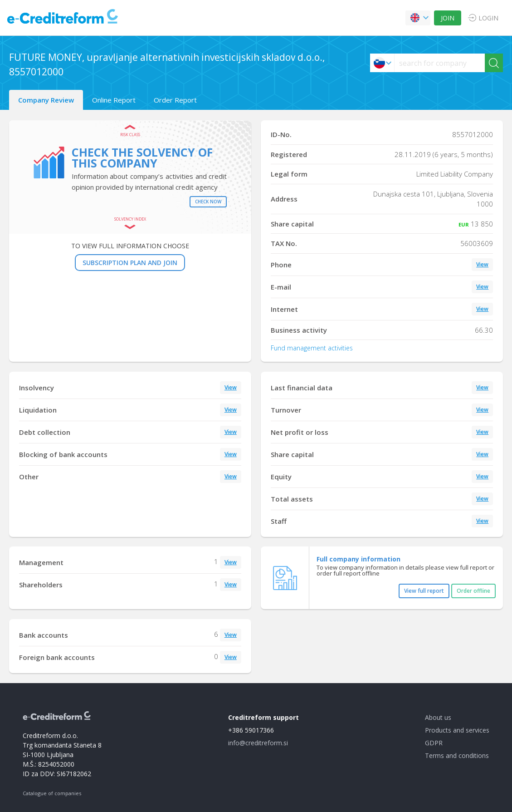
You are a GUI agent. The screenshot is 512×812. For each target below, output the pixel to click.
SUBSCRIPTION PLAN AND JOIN (130, 263)
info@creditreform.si (258, 743)
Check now (208, 202)
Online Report (114, 100)
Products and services (457, 730)
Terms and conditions (457, 755)
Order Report (175, 100)
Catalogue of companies (52, 793)
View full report (424, 591)
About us (438, 717)
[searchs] (440, 63)
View (482, 264)
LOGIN (488, 18)
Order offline (473, 591)
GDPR (434, 743)
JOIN (448, 18)
